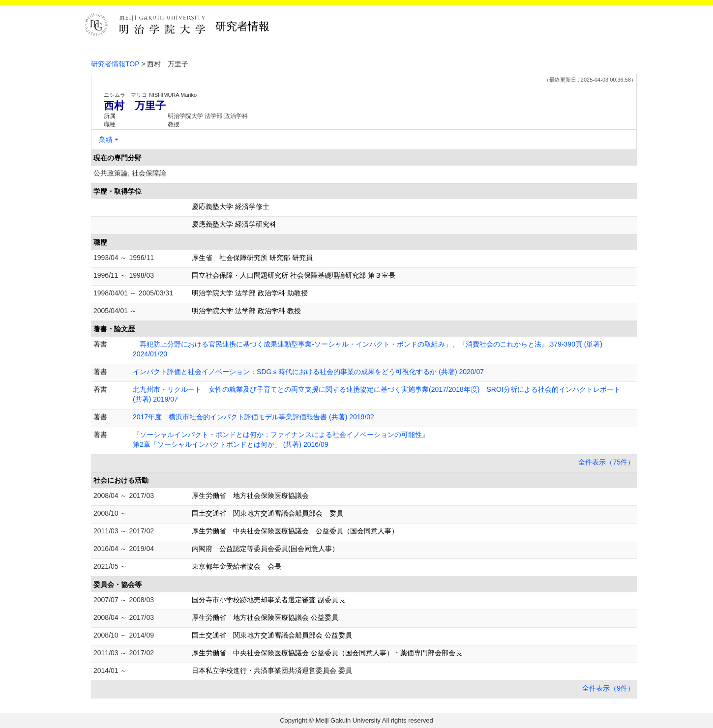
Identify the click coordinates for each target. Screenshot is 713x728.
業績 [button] (106, 140)
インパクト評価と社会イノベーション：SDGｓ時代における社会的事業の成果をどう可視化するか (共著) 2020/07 (308, 372)
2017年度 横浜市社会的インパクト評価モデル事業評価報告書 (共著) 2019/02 (253, 417)
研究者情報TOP (115, 64)
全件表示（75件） (606, 462)
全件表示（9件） (608, 688)
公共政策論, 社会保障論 (130, 173)
